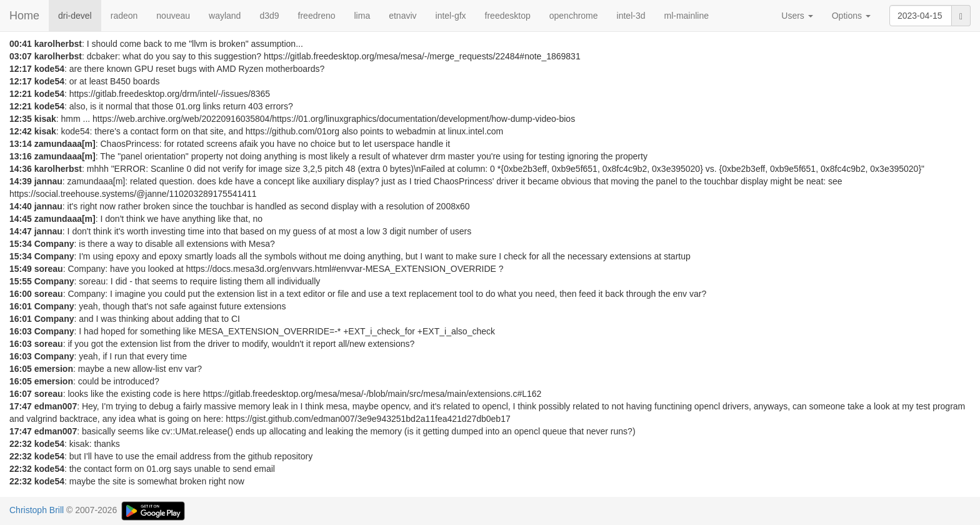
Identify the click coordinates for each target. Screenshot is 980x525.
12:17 (21, 69)
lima (362, 16)
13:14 (21, 144)
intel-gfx (451, 16)
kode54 (49, 69)
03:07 (21, 56)
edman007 (56, 406)
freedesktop (508, 16)
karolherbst (58, 44)
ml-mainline (686, 16)
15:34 (21, 244)
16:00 (21, 294)
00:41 (21, 44)
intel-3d (631, 16)
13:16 (21, 156)
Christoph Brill (37, 510)
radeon (124, 16)
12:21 (21, 94)
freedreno (317, 16)
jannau (48, 181)
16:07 (21, 394)
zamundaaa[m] (65, 144)
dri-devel (75, 16)
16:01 (21, 306)
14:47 (21, 231)
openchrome (574, 16)
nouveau (173, 16)
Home (24, 16)
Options (851, 16)
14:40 (21, 206)
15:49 (21, 269)
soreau (49, 269)
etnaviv (402, 16)
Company (54, 244)
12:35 (21, 119)
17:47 (21, 406)
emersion (54, 369)
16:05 (21, 369)
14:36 (21, 169)
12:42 (21, 131)
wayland (225, 16)
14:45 (21, 219)
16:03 (21, 331)
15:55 (21, 281)
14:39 (21, 181)
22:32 (21, 444)
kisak (45, 119)
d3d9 (269, 16)
